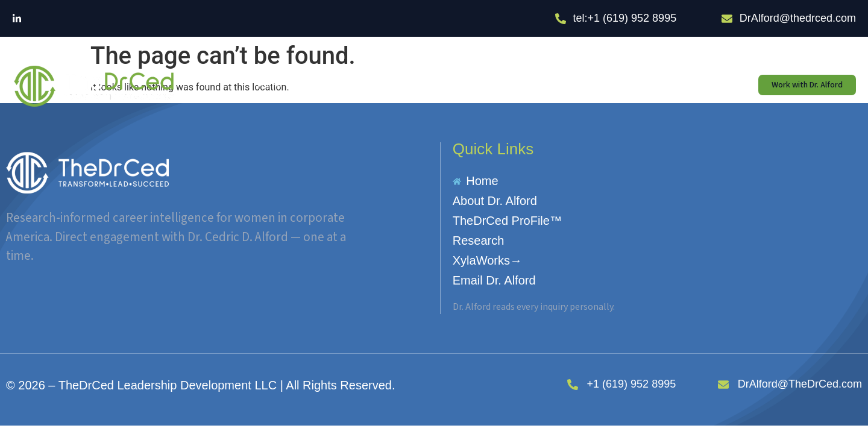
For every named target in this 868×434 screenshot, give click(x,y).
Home (269, 85)
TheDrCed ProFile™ (409, 85)
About (327, 85)
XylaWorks (568, 85)
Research (497, 85)
